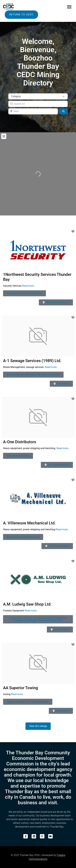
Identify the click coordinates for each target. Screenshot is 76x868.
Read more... (29, 286)
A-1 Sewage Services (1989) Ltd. (32, 361)
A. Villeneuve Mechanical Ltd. (29, 523)
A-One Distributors (20, 442)
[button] (69, 7)
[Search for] (38, 104)
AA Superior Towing (21, 688)
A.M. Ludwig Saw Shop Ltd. (27, 604)
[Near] (33, 111)
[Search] (63, 111)
